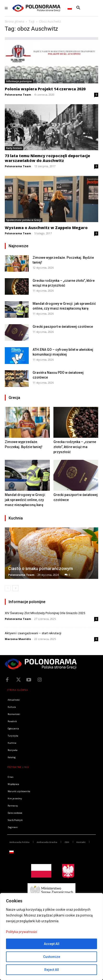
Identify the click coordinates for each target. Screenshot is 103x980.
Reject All (52, 970)
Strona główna (14, 21)
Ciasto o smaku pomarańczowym (40, 568)
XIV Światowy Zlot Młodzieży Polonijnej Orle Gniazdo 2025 (45, 613)
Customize (52, 957)
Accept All (52, 944)
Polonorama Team (18, 95)
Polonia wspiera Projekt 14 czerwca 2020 (45, 89)
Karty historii (14, 148)
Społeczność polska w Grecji (24, 220)
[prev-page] (8, 588)
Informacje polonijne (19, 81)
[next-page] (15, 588)
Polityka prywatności (22, 932)
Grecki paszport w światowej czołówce (63, 327)
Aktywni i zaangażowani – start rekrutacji (33, 633)
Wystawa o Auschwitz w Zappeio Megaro (46, 228)
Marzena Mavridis (18, 639)
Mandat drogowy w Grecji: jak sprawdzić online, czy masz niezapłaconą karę (25, 500)
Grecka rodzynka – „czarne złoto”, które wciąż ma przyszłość (75, 447)
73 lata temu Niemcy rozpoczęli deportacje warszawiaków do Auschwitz (47, 158)
